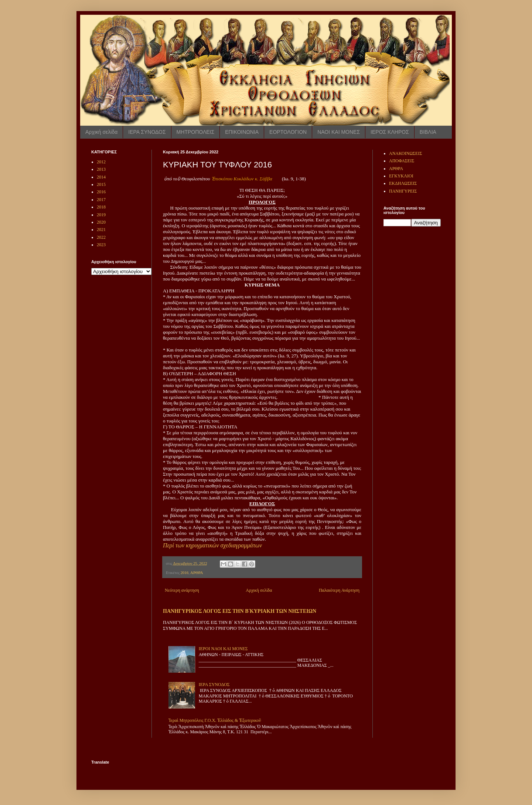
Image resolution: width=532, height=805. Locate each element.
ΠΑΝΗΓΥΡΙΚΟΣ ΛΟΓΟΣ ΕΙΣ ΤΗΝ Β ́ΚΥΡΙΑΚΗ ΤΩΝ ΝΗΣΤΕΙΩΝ (240, 611)
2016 (185, 573)
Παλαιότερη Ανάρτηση (339, 590)
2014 (101, 177)
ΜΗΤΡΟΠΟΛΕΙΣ (196, 132)
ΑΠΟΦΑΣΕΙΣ (402, 161)
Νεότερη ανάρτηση (182, 590)
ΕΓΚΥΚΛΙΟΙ (401, 176)
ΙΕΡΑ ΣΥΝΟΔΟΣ (147, 132)
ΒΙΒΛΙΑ (428, 132)
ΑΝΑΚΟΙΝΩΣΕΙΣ (405, 153)
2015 (101, 184)
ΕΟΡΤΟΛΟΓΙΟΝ (288, 132)
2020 (101, 222)
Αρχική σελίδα (101, 132)
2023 (101, 245)
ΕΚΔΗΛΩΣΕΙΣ (403, 183)
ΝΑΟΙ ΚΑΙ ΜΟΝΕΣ (339, 132)
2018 (101, 207)
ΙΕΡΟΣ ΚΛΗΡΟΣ (390, 132)
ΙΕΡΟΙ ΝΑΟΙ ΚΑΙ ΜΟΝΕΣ (223, 649)
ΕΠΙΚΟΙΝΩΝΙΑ (242, 132)
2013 (101, 169)
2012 (101, 162)
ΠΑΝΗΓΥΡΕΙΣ (403, 191)
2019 (101, 215)
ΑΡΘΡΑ (197, 573)
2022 (101, 237)
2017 (101, 200)
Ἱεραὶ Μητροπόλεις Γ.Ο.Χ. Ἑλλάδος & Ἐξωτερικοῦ (215, 720)
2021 (101, 230)
